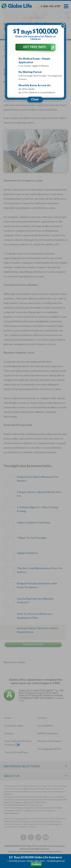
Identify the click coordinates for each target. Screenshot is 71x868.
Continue (36, 864)
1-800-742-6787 (51, 6)
